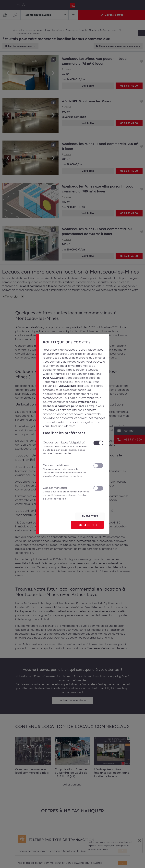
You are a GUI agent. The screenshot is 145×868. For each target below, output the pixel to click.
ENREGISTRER (90, 516)
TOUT (87, 525)
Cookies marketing (66, 493)
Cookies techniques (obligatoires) (66, 448)
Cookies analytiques (66, 471)
